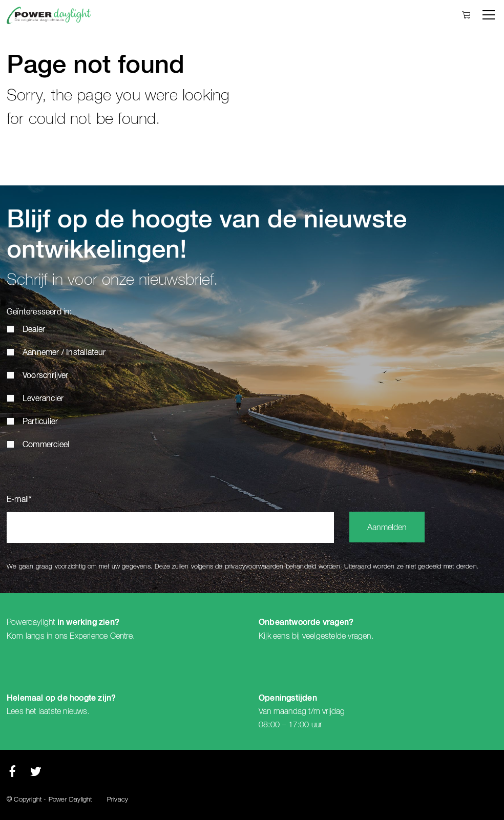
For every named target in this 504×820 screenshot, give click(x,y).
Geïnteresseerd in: (39, 312)
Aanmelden (387, 528)
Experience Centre (101, 636)
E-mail (19, 500)
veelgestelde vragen (337, 636)
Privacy (118, 800)
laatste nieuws (63, 711)
